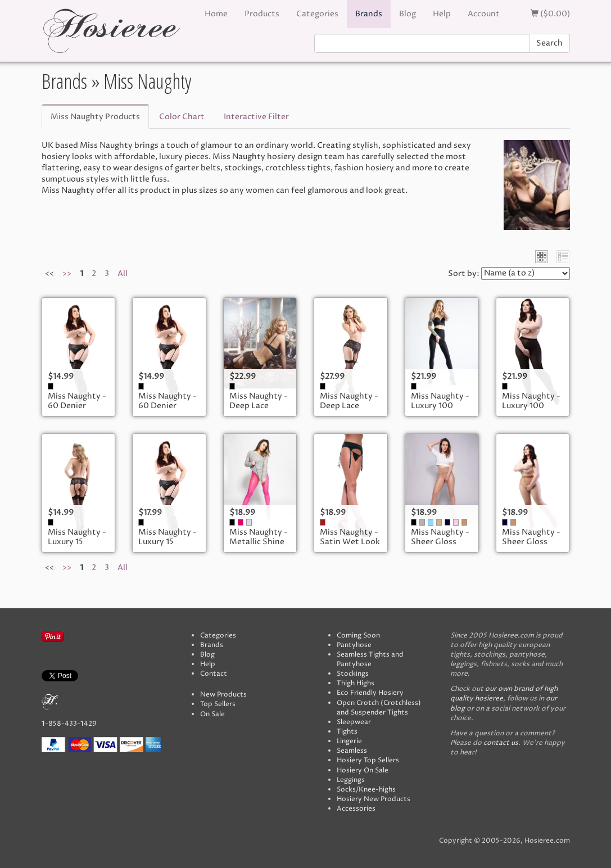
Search (549, 43)
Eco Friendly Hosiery (370, 693)
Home (216, 14)
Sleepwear (354, 722)
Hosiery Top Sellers (368, 760)
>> (67, 273)
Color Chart (182, 117)
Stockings (353, 674)
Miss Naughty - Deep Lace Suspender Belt (259, 406)
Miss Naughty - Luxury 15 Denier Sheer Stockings (77, 547)
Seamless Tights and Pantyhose (370, 659)
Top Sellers (218, 704)
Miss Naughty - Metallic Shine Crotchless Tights (259, 547)
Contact (214, 674)
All (123, 273)
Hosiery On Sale (363, 770)
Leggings (351, 780)
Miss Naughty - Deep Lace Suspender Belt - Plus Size (349, 411)
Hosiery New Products (374, 799)
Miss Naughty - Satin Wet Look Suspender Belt (350, 542)
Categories (317, 14)
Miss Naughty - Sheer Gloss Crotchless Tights (440, 547)
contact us (501, 743)
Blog (408, 14)
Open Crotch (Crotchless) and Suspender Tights (379, 708)
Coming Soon (358, 636)
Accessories (356, 809)
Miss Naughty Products (95, 117)
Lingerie (349, 741)
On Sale (212, 714)
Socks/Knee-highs (366, 790)
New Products (223, 695)
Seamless (352, 751)
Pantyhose (354, 645)
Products (262, 14)
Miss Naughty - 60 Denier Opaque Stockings (77, 411)
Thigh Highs (356, 683)
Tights (347, 732)
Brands (369, 14)
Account (484, 14)
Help (442, 14)
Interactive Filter (256, 117)
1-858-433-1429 (69, 724)
